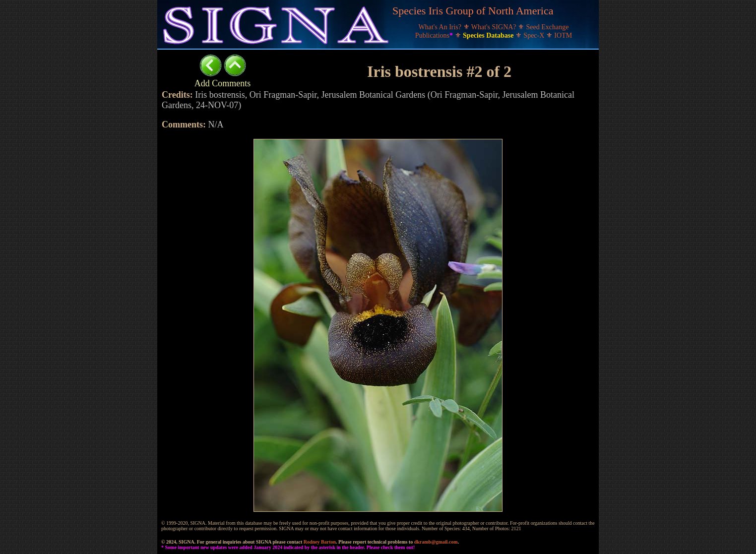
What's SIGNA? (495, 27)
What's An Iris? (441, 27)
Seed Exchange (548, 27)
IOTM (563, 35)
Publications (435, 35)
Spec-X (535, 35)
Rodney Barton (320, 542)
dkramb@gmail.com (436, 542)
